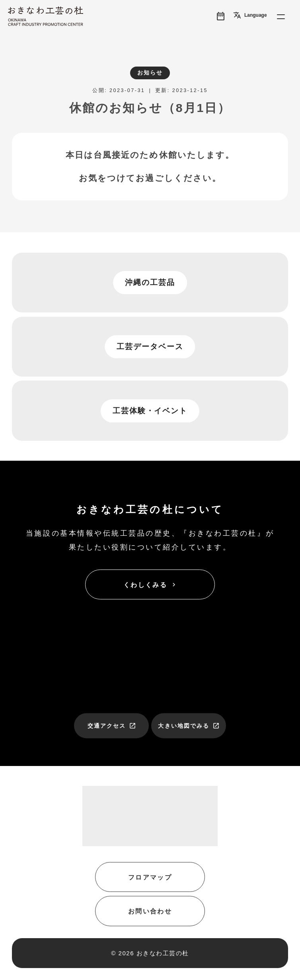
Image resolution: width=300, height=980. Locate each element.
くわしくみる (151, 585)
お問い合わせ (150, 911)
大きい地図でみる (189, 726)
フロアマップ (150, 877)
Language (250, 15)
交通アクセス (112, 726)
